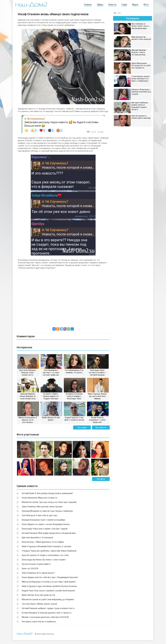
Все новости (101, 427)
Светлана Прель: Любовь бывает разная (39, 604)
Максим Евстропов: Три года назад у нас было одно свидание (49, 502)
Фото (146, 5)
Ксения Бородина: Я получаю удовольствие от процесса (47, 613)
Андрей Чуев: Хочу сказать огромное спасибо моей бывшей (48, 591)
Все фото (101, 479)
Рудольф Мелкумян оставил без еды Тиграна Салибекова (47, 511)
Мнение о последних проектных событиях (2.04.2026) (45, 617)
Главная (88, 5)
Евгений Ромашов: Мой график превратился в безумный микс (49, 533)
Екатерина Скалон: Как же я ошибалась (39, 622)
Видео (135, 5)
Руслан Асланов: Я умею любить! (36, 564)
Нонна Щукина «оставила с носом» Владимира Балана (46, 524)
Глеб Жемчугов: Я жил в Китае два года (39, 515)
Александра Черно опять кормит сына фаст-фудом (45, 529)
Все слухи (82, 427)
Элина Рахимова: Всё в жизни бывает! (38, 573)
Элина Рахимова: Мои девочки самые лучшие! (42, 507)
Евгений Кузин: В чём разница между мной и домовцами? (47, 493)
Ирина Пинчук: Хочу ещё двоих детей (38, 595)
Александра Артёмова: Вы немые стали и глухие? (44, 560)
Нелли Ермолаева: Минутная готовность (40, 498)
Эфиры (100, 5)
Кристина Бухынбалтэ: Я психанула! (37, 538)
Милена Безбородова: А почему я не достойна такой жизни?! (49, 582)
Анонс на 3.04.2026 (30, 568)
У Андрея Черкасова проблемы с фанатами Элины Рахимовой (49, 551)
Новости (112, 5)
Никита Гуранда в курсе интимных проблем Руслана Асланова (49, 586)
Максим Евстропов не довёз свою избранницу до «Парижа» (48, 599)
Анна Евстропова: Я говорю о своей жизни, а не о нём (45, 555)
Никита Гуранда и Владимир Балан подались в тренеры (46, 546)
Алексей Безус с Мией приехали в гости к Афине (43, 542)
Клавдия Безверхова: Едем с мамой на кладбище (44, 520)
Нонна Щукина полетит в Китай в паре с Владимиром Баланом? (50, 577)
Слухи (124, 5)
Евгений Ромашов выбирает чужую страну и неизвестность (48, 608)
